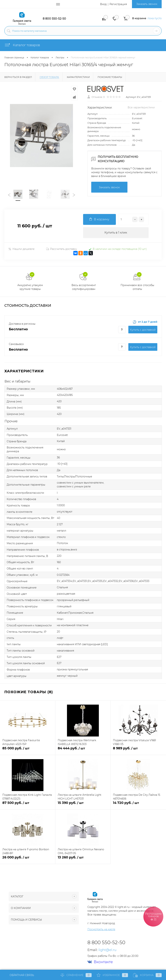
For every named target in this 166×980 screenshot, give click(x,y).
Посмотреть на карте (101, 929)
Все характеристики (141, 107)
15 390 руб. (83, 805)
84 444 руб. (83, 750)
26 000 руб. (28, 859)
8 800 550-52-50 (54, 19)
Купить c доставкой (143, 330)
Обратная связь (19, 975)
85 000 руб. (28, 750)
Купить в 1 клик (116, 233)
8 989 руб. (138, 750)
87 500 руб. (28, 805)
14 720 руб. (138, 805)
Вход (103, 4)
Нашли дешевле (21, 249)
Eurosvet (137, 118)
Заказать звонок (147, 4)
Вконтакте (100, 962)
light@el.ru (107, 950)
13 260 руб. (83, 859)
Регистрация (118, 4)
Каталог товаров (22, 45)
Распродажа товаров (153, 916)
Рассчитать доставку (62, 249)
